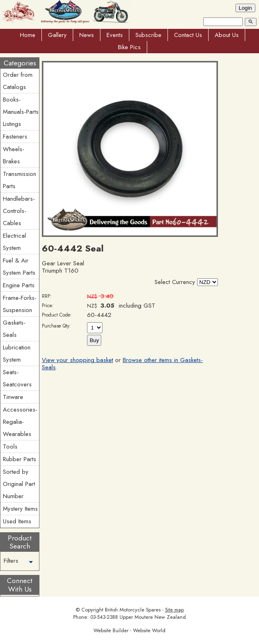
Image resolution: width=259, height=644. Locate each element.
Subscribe (148, 35)
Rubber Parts (20, 459)
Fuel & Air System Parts (19, 267)
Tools (10, 447)
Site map (174, 610)
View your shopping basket (77, 360)
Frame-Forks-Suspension (20, 304)
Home (28, 35)
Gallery (57, 35)
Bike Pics (129, 47)
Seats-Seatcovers (17, 378)
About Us (227, 35)
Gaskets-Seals (14, 329)
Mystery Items (20, 509)
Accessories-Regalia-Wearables (20, 422)
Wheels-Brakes (14, 155)
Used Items (17, 521)
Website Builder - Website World (129, 631)
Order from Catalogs (18, 81)
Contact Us (188, 35)
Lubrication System (17, 353)
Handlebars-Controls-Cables (19, 211)
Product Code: (57, 315)
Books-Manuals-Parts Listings (21, 112)
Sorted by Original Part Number (19, 484)
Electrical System (14, 242)
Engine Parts (19, 285)
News (87, 35)
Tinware (13, 397)
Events (115, 35)
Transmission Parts (20, 180)
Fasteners (15, 137)
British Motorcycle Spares (133, 610)
